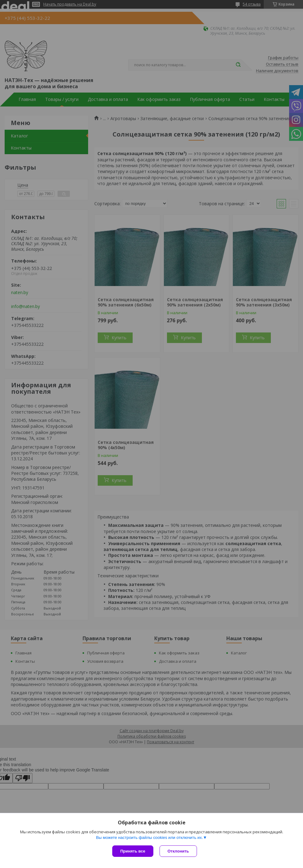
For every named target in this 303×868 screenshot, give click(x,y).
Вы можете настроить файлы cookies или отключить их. (149, 838)
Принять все (133, 851)
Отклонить (178, 851)
